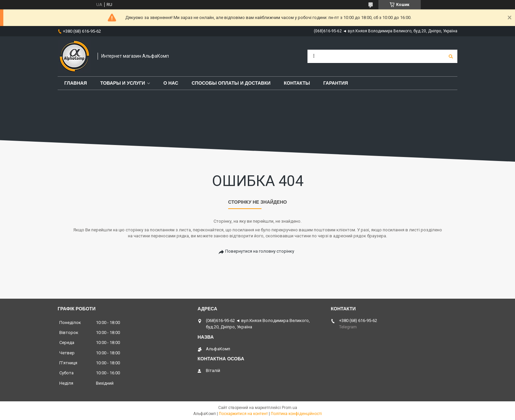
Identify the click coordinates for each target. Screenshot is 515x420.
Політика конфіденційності (296, 414)
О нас (171, 83)
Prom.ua (289, 408)
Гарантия (335, 83)
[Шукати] (451, 56)
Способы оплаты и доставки (231, 83)
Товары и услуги (123, 83)
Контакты (297, 83)
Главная (76, 83)
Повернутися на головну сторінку (260, 251)
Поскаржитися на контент (243, 414)
